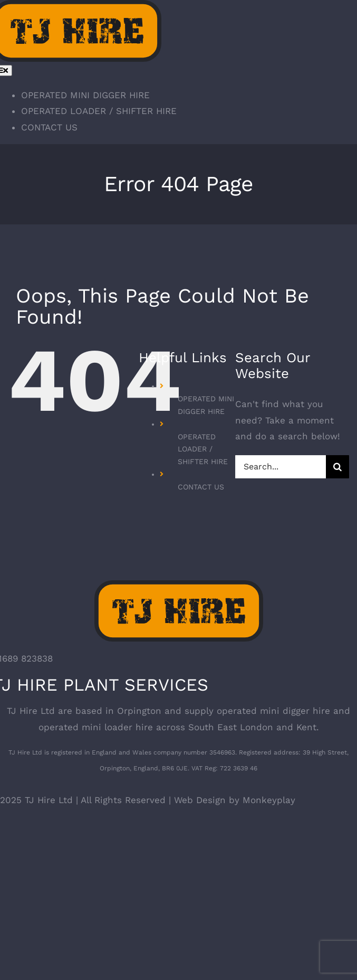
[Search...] (281, 467)
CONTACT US (201, 487)
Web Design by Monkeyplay (235, 800)
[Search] (337, 467)
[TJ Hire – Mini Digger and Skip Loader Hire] (179, 588)
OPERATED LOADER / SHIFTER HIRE (203, 449)
